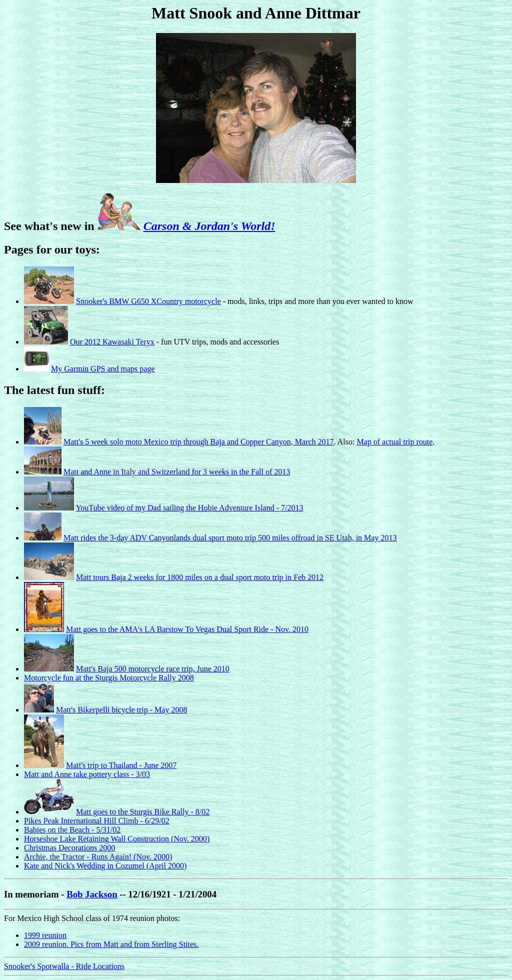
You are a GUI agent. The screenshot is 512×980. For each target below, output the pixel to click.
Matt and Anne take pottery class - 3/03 (87, 774)
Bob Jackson (92, 894)
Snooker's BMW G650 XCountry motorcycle (148, 301)
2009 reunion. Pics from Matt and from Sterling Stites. (111, 944)
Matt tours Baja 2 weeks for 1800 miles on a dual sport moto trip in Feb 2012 (200, 577)
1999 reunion (45, 935)
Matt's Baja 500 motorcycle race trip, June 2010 (153, 669)
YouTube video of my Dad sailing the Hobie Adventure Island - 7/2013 (189, 508)
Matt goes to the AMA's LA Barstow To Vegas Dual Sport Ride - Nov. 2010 (187, 629)
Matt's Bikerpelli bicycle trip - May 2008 (121, 710)
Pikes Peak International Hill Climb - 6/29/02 (97, 821)
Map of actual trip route (394, 442)
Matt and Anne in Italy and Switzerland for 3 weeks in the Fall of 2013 (177, 472)
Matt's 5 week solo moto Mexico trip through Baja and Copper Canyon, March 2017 (199, 442)
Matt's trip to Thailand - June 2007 (121, 765)
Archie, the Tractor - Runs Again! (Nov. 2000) (98, 857)
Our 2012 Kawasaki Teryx (112, 342)
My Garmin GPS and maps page (103, 369)
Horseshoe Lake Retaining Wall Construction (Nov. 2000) (117, 839)
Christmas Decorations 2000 (69, 848)
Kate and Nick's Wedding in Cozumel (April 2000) (105, 866)
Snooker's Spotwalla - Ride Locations (64, 966)
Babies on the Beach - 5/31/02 (72, 830)
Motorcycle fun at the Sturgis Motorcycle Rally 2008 (109, 678)
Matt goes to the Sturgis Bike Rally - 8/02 (143, 812)
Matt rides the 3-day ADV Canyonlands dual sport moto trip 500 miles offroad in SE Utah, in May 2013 (230, 538)
